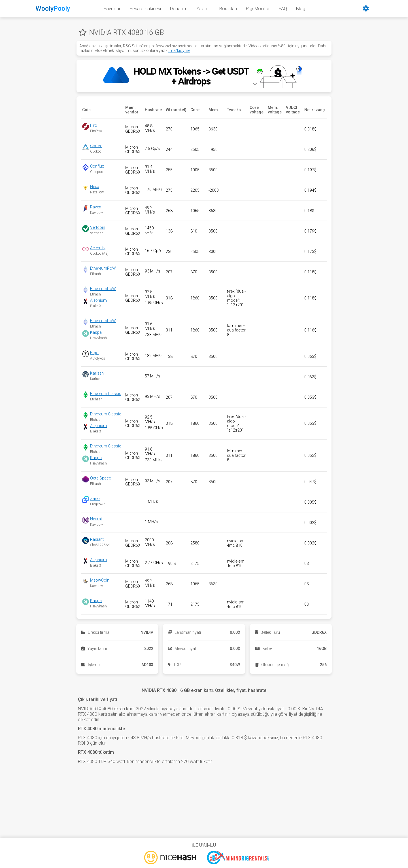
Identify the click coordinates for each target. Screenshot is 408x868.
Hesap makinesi (145, 9)
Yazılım (203, 9)
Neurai (96, 519)
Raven (96, 207)
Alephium (98, 300)
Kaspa (96, 332)
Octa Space (100, 478)
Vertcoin (98, 227)
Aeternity (98, 248)
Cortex (96, 146)
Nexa (95, 187)
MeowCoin (100, 580)
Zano (95, 499)
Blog (301, 9)
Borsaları (228, 9)
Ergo (94, 353)
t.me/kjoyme (179, 50)
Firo (94, 125)
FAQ (283, 9)
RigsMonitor (258, 9)
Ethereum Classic (106, 394)
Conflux (97, 166)
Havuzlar (112, 9)
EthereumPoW (103, 268)
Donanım (179, 9)
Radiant (97, 539)
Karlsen (97, 373)
